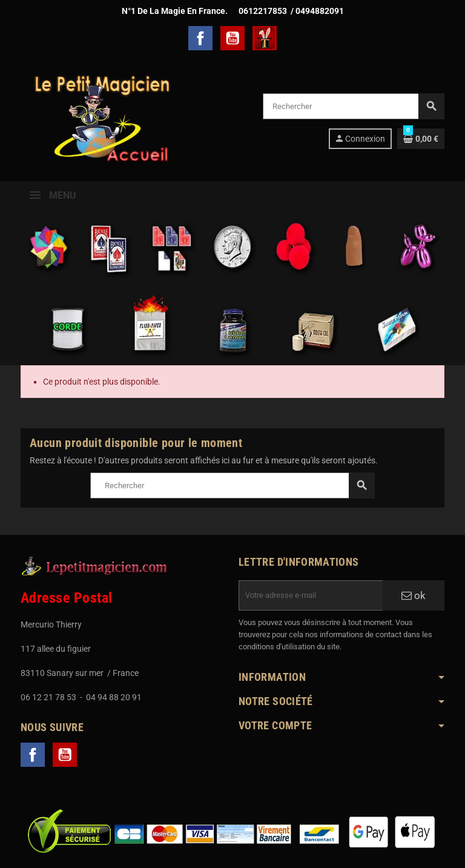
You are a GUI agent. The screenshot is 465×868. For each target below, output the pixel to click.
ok (414, 595)
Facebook (200, 38)
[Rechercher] (353, 106)
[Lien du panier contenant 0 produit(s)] (421, 139)
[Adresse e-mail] (311, 595)
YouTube (232, 38)
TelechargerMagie (265, 38)
